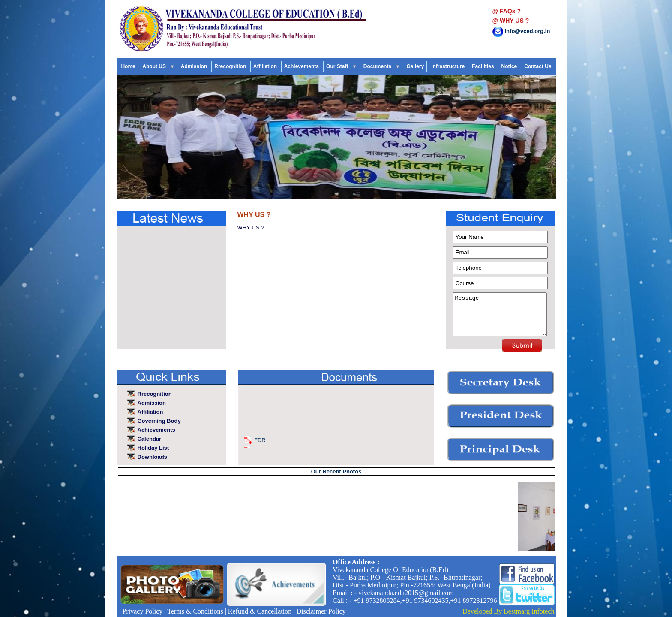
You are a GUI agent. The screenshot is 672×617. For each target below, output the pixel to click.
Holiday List (154, 448)
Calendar (150, 439)
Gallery (415, 66)
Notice (509, 66)
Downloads (153, 457)
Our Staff (341, 66)
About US (158, 66)
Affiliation (266, 66)
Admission (195, 66)
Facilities (483, 66)
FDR (260, 443)
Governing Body (159, 421)
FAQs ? (510, 11)
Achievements (302, 66)
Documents (381, 66)
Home (128, 66)
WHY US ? (514, 21)
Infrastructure (448, 66)
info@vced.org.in (528, 31)
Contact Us (538, 66)
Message (500, 314)
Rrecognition (231, 66)
